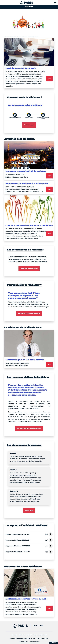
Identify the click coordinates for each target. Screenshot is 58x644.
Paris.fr (15, 635)
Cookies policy (35, 641)
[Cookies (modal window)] (54, 643)
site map (22, 635)
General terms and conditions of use (23, 638)
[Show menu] (55, 3)
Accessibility (24, 641)
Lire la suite (29, 510)
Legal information (41, 635)
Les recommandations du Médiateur (29, 428)
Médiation (38, 626)
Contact (30, 635)
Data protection (43, 638)
